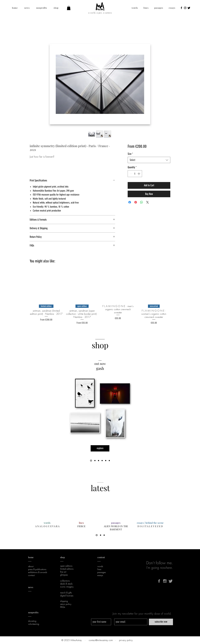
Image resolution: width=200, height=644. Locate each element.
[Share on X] (147, 202)
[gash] (91, 461)
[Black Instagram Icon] (185, 8)
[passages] (116, 523)
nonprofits (34, 612)
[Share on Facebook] (130, 202)
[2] (101, 535)
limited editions (67, 569)
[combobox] (149, 160)
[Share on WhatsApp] (142, 202)
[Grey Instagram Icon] (165, 581)
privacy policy (126, 640)
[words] (47, 523)
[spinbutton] (135, 174)
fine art (63, 572)
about (31, 566)
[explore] (100, 448)
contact (31, 575)
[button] (15, 8)
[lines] (81, 523)
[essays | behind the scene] (150, 523)
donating (32, 621)
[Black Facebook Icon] (181, 8)
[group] (100, 297)
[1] (97, 535)
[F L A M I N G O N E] (95, 461)
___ (30, 615)
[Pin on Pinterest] (136, 202)
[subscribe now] (161, 622)
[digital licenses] (109, 461)
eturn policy (66, 604)
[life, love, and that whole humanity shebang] (99, 461)
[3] (104, 535)
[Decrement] (131, 174)
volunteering (34, 624)
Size (130, 154)
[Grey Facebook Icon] (159, 581)
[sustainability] (106, 461)
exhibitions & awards (38, 572)
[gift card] (102, 461)
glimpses (64, 575)
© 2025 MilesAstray (72, 640)
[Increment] (139, 174)
